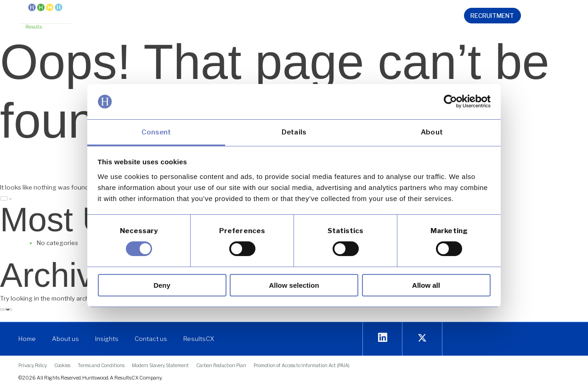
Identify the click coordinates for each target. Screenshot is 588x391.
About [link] (432, 132)
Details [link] (294, 132)
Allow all (426, 285)
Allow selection (294, 285)
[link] (450, 101)
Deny (162, 285)
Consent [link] (156, 132)
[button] (177, 17)
